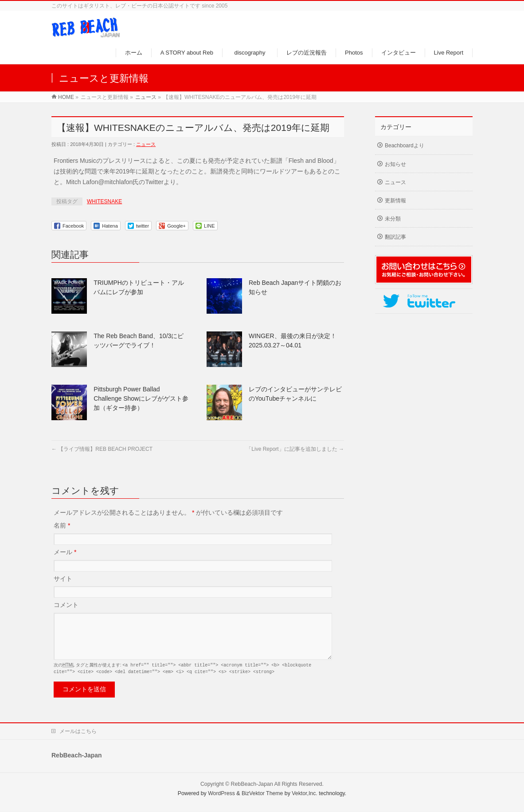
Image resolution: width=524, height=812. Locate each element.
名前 (62, 525)
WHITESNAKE (104, 201)
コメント (66, 605)
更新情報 (395, 201)
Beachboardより (405, 146)
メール (65, 552)
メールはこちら (78, 732)
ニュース (146, 97)
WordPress (221, 794)
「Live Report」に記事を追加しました (295, 449)
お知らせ (395, 164)
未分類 (393, 219)
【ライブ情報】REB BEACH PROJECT (102, 449)
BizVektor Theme (262, 794)
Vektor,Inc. (305, 794)
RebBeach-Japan (252, 784)
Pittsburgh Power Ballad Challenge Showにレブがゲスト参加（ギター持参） (141, 398)
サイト (63, 579)
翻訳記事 (395, 237)
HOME (66, 97)
